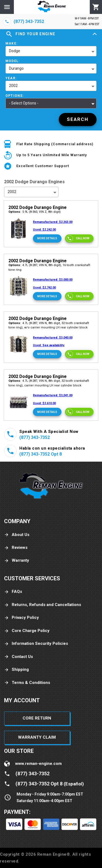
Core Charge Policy (27, 631)
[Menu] (7, 7)
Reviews (16, 548)
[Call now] (79, 238)
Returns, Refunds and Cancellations (43, 605)
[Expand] (95, 34)
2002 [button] (13, 86)
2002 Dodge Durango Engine (38, 207)
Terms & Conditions (27, 683)
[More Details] (47, 238)
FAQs (13, 592)
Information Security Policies (36, 644)
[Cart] (96, 7)
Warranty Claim (37, 737)
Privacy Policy (21, 618)
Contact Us (18, 657)
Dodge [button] (15, 51)
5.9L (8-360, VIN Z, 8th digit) (35, 212)
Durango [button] (16, 68)
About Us (17, 535)
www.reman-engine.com (38, 764)
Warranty (17, 560)
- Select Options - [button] (24, 103)
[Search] (78, 120)
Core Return (37, 718)
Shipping (16, 670)
